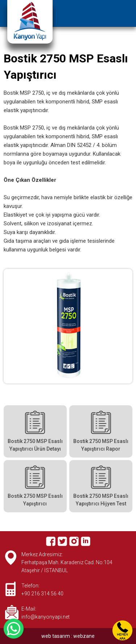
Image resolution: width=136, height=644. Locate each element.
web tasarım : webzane (68, 636)
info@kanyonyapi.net (46, 617)
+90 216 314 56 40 (42, 594)
